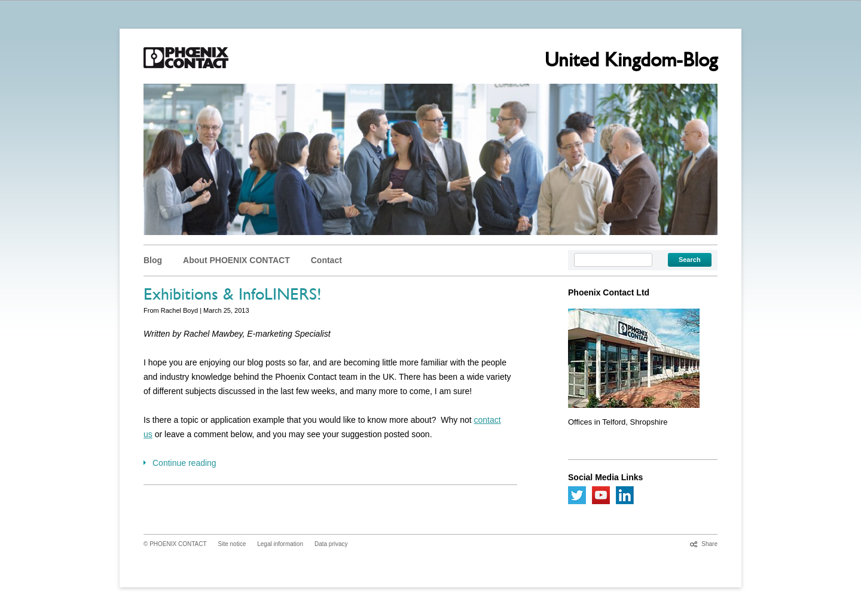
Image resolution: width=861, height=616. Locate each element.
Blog (153, 260)
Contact (326, 260)
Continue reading (184, 463)
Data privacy (331, 544)
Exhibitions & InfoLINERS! (233, 297)
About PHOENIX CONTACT (236, 260)
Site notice (232, 544)
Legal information (280, 544)
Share (709, 544)
